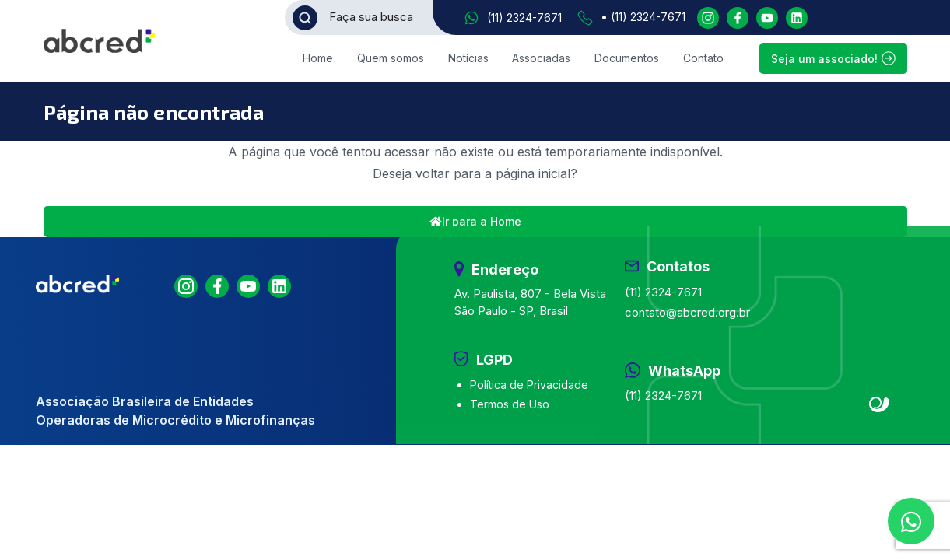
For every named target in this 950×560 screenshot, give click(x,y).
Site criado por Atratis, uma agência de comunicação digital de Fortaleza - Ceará (880, 405)
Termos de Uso (510, 404)
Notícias (468, 58)
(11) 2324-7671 (524, 17)
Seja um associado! (833, 58)
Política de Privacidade (529, 385)
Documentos (627, 58)
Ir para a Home (475, 221)
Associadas (541, 58)
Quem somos (391, 58)
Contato (703, 58)
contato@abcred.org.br (687, 312)
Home (318, 58)
